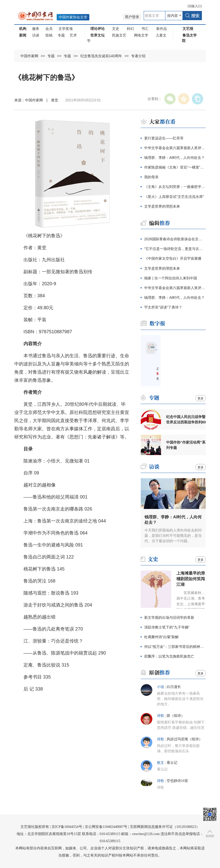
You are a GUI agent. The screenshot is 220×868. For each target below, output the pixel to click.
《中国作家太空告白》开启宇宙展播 (173, 258)
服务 (36, 29)
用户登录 (132, 17)
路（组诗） (176, 716)
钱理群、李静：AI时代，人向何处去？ (174, 158)
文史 (116, 29)
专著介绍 (138, 56)
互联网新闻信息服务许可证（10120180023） (165, 827)
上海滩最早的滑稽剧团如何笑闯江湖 (191, 579)
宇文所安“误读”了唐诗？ (163, 307)
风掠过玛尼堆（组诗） (185, 739)
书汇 (145, 29)
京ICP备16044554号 (67, 827)
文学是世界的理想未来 (162, 206)
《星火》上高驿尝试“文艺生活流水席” (174, 197)
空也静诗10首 (177, 781)
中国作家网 (29, 56)
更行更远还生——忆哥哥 (164, 138)
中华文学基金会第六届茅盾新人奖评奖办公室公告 (175, 148)
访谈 (36, 35)
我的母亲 (151, 177)
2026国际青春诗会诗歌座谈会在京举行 (175, 239)
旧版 (195, 6)
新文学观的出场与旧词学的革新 (169, 617)
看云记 (172, 763)
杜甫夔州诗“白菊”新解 (161, 637)
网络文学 (141, 35)
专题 (61, 35)
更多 (201, 398)
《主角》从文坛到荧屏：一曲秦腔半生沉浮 (175, 187)
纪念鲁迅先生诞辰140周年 (101, 56)
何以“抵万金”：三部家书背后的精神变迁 (175, 647)
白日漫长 (174, 687)
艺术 (73, 35)
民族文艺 (119, 35)
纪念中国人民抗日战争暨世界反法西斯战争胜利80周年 (186, 420)
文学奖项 (66, 29)
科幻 (130, 29)
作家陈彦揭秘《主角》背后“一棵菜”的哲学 (175, 167)
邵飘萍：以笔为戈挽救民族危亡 (169, 656)
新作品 (162, 29)
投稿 (49, 35)
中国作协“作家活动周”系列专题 (186, 445)
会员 (49, 29)
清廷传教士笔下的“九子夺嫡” (167, 627)
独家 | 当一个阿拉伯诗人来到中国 (171, 278)
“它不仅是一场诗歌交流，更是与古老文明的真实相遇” (175, 249)
